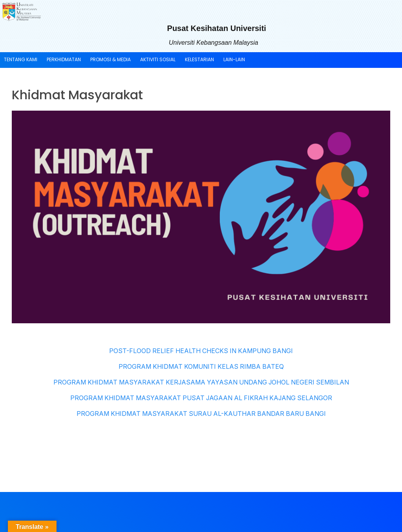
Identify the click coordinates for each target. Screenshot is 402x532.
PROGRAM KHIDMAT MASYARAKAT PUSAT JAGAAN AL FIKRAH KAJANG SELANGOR (201, 398)
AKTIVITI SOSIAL (158, 59)
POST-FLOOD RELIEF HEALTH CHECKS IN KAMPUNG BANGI (201, 351)
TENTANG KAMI (21, 59)
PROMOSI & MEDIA (111, 59)
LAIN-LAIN (234, 59)
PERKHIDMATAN (64, 59)
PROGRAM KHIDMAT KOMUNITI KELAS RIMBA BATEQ (201, 366)
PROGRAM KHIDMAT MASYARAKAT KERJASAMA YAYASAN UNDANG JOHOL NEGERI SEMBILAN (201, 382)
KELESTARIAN (199, 59)
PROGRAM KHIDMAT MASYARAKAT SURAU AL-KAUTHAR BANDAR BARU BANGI (201, 414)
